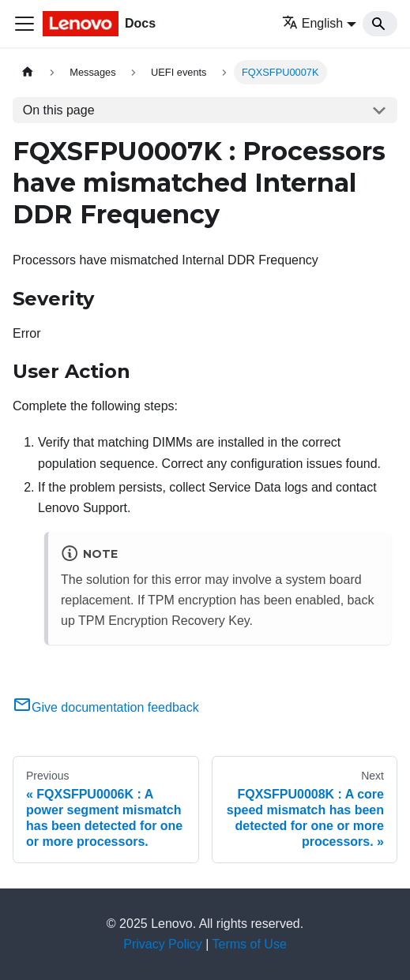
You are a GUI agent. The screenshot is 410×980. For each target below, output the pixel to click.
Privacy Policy (163, 944)
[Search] (380, 24)
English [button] (312, 23)
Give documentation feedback (106, 707)
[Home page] (28, 72)
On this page (59, 110)
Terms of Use (250, 944)
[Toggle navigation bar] (24, 24)
